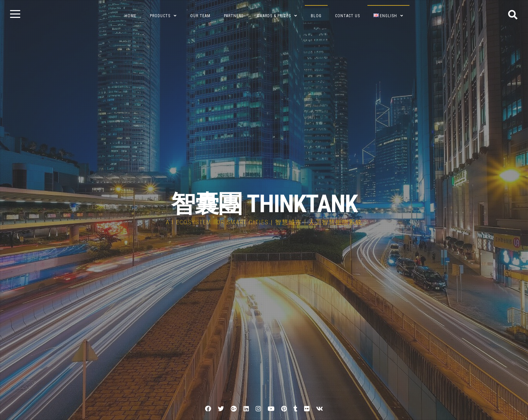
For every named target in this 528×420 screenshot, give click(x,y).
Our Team (200, 16)
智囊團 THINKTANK (264, 204)
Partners (234, 16)
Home (130, 16)
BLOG (316, 16)
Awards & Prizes (274, 16)
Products (160, 16)
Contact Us (348, 16)
